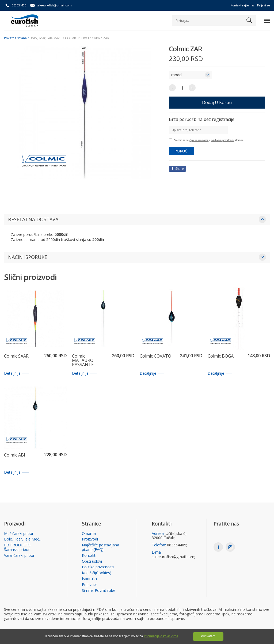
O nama (89, 534)
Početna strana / (16, 38)
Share (177, 169)
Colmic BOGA (221, 356)
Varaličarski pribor (19, 556)
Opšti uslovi (92, 561)
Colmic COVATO (155, 356)
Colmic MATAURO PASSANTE (83, 361)
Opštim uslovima (199, 140)
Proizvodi (90, 539)
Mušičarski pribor (19, 534)
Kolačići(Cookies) (97, 573)
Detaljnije (16, 373)
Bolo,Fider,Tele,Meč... (23, 539)
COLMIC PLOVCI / (78, 38)
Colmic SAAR (16, 356)
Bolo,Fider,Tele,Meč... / (47, 38)
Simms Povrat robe (99, 591)
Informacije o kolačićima (161, 636)
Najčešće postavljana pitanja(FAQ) (100, 547)
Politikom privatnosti (222, 140)
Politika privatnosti (98, 567)
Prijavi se (264, 5)
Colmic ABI (15, 455)
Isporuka (89, 579)
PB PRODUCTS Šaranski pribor (17, 547)
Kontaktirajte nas (242, 5)
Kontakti (89, 556)
